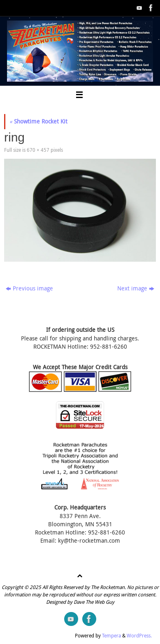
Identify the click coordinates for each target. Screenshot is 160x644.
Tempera (111, 636)
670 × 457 (38, 150)
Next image (136, 288)
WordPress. (139, 636)
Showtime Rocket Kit (38, 121)
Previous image (29, 288)
